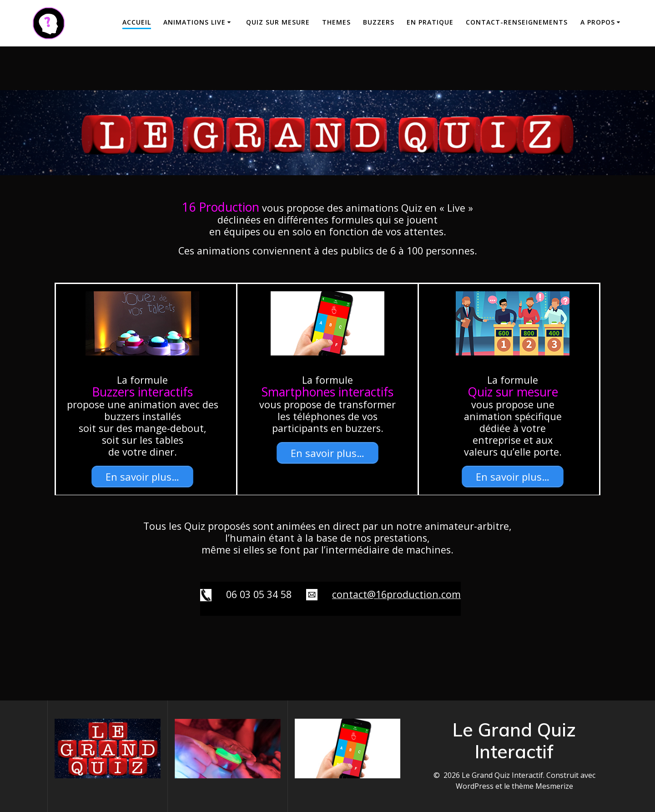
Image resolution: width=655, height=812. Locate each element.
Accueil (137, 22)
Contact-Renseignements (517, 22)
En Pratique (430, 22)
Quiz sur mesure (278, 22)
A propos (598, 22)
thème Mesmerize (542, 786)
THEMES (336, 22)
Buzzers (379, 22)
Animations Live (194, 22)
